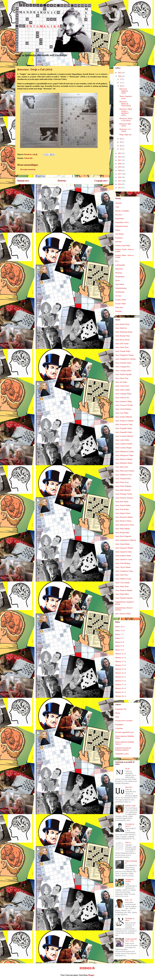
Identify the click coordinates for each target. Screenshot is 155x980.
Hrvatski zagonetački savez (125, 732)
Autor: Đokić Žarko (122, 587)
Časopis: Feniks (121, 300)
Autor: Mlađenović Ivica (124, 475)
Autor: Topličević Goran (124, 559)
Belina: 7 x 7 (120, 634)
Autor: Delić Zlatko (122, 344)
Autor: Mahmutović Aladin (124, 452)
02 (121, 146)
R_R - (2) (129, 900)
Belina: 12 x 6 (120, 631)
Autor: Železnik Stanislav (124, 598)
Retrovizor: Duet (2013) (125, 125)
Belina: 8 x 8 (120, 642)
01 (121, 149)
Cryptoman (119, 728)
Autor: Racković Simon (123, 521)
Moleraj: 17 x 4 (121, 685)
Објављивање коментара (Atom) (69, 188)
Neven (118, 280)
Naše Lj (128, 843)
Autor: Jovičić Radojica (123, 409)
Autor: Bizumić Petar (123, 336)
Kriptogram (119, 725)
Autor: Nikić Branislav (123, 490)
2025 (120, 73)
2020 (120, 164)
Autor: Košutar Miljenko (124, 417)
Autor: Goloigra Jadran (123, 371)
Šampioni (119, 311)
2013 (120, 188)
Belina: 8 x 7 (120, 638)
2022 (120, 157)
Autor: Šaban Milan (122, 594)
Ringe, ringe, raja (125, 135)
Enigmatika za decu (122, 222)
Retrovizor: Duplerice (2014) (124, 91)
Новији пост (23, 181)
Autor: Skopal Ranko (122, 544)
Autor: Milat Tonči (122, 467)
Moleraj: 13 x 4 (121, 665)
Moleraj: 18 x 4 (121, 688)
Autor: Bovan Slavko (122, 340)
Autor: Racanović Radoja (124, 517)
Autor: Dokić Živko (122, 347)
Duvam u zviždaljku (122, 211)
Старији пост (101, 181)
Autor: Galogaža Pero (123, 367)
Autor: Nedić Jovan (122, 482)
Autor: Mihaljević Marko (124, 463)
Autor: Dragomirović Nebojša (125, 359)
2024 (120, 76)
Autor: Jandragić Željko (123, 394)
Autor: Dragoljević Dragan (124, 355)
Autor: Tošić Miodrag (123, 563)
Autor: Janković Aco (122, 398)
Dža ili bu (129, 787)
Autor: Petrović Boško (123, 506)
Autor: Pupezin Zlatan (123, 513)
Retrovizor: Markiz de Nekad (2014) (125, 104)
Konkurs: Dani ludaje (123, 246)
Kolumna (118, 242)
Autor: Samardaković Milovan (126, 540)
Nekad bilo (28, 158)
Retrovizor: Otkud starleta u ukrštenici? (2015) (126, 112)
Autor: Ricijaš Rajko (122, 533)
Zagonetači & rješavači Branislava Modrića (123, 749)
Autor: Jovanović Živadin (124, 405)
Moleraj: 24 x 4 (121, 696)
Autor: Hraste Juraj (122, 378)
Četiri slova (119, 307)
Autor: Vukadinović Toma (124, 571)
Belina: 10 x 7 (120, 627)
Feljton (118, 230)
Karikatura (119, 238)
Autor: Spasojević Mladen (124, 548)
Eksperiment (120, 219)
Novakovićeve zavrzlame (124, 721)
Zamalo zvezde (130, 806)
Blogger (91, 975)
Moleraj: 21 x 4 (121, 692)
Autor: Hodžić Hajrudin (123, 374)
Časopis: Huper (121, 304)
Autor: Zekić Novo (122, 575)
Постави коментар (28, 169)
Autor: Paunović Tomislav (124, 498)
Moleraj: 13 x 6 (121, 669)
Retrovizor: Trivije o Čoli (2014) (126, 119)
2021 (120, 160)
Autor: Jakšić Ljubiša (123, 390)
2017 (120, 174)
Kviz (117, 261)
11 (121, 83)
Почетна (62, 181)
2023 (120, 153)
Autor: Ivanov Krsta (122, 386)
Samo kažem (120, 284)
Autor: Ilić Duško (121, 382)
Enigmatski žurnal (121, 226)
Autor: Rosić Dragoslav (123, 536)
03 (121, 142)
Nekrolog (118, 273)
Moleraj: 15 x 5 (121, 677)
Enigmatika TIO (121, 709)
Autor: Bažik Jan (121, 328)
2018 (120, 171)
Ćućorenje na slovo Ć (130, 825)
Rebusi (118, 713)
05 (121, 86)
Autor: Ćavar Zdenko (123, 583)
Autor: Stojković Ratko (123, 556)
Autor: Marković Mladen (124, 459)
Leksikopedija (120, 265)
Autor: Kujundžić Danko (124, 428)
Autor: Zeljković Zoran (123, 579)
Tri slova (118, 296)
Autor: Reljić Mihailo (123, 529)
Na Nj (127, 769)
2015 (120, 181)
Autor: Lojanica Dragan (123, 448)
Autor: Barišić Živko (122, 324)
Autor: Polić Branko (122, 509)
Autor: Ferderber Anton (123, 363)
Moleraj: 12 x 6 (121, 661)
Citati (117, 207)
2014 (120, 184)
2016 (120, 177)
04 (121, 139)
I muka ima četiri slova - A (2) (131, 940)
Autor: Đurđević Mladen (124, 590)
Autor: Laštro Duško (122, 440)
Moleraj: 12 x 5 (121, 658)
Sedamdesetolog (121, 288)
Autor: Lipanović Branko (124, 444)
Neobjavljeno (120, 277)
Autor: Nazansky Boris (123, 479)
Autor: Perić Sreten (122, 502)
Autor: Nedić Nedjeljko (123, 486)
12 (121, 79)
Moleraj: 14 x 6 (121, 673)
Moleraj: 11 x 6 (120, 654)
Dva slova (119, 215)
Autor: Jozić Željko (122, 413)
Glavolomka (119, 234)
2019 (120, 167)
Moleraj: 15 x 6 (121, 681)
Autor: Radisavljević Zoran (125, 525)
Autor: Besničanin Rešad (124, 332)
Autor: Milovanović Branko (125, 471)
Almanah (118, 203)
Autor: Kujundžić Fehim (124, 432)
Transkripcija (120, 292)
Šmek (117, 717)
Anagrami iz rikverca (130, 881)
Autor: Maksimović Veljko (124, 455)
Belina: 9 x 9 (120, 650)
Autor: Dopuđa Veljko (123, 351)
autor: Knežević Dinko (123, 614)
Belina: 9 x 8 (120, 646)
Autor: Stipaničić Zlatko (124, 552)
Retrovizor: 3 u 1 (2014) (125, 130)
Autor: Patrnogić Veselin (124, 494)
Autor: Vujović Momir (123, 567)
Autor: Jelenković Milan (124, 401)
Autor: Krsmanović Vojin (124, 425)
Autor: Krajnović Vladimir (124, 421)
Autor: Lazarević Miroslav (124, 436)
